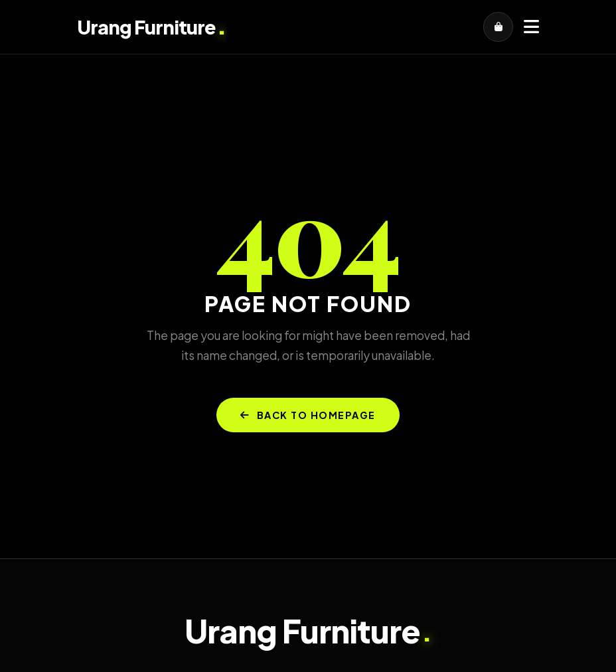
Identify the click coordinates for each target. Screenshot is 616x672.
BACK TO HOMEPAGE (308, 415)
